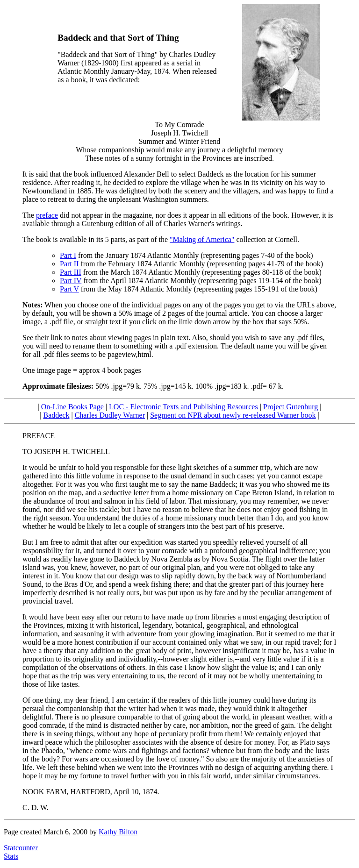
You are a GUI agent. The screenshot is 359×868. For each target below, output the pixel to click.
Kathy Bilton (118, 832)
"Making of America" (202, 239)
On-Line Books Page (72, 407)
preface (47, 215)
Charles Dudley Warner (110, 415)
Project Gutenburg (291, 407)
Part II (69, 264)
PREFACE (39, 436)
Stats (11, 856)
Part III (71, 272)
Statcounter (21, 848)
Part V (69, 289)
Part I (68, 255)
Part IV (71, 281)
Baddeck (56, 415)
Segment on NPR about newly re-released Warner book (233, 415)
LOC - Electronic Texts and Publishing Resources (183, 407)
